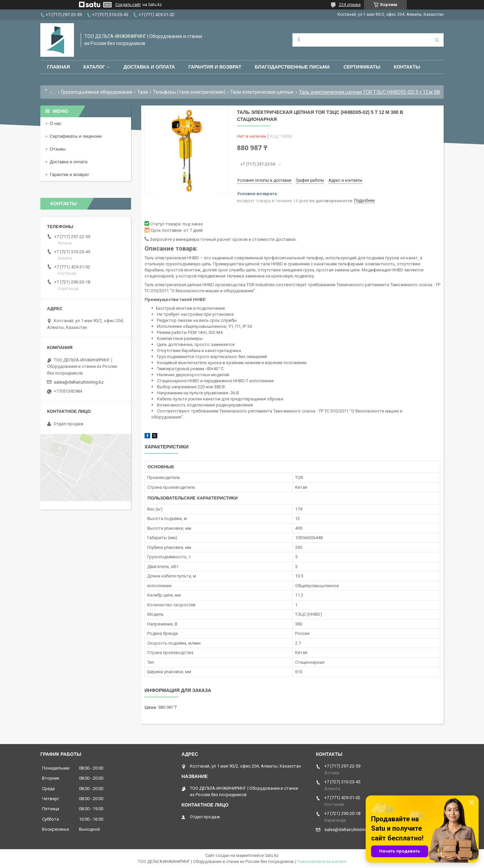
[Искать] (437, 40)
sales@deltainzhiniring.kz (79, 382)
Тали (143, 92)
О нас (56, 123)
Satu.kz (272, 856)
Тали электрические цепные (262, 92)
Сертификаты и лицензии (76, 136)
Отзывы (58, 149)
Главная (58, 67)
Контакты (407, 67)
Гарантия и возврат (215, 67)
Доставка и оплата (149, 67)
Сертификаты (362, 67)
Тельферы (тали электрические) (189, 92)
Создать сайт (128, 5)
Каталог (94, 67)
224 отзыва (350, 5)
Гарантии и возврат (69, 175)
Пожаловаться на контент (322, 862)
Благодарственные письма (292, 67)
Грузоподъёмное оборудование (97, 92)
